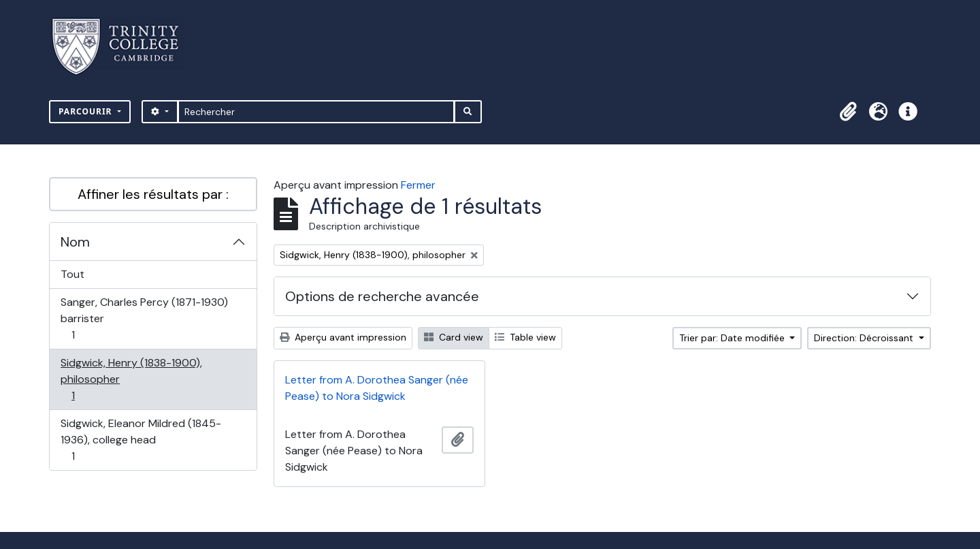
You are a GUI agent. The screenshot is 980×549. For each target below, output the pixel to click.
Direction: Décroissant (865, 338)
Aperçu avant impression (343, 337)
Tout (72, 274)
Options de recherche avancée (382, 296)
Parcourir (87, 111)
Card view (454, 337)
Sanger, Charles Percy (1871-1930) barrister (144, 318)
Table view (525, 337)
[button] (848, 112)
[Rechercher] (316, 112)
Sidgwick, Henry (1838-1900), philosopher (131, 379)
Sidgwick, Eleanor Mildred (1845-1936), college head (141, 440)
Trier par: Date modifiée (733, 338)
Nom (75, 242)
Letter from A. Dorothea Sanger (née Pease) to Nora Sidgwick (377, 388)
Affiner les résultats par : (153, 194)
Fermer (418, 185)
